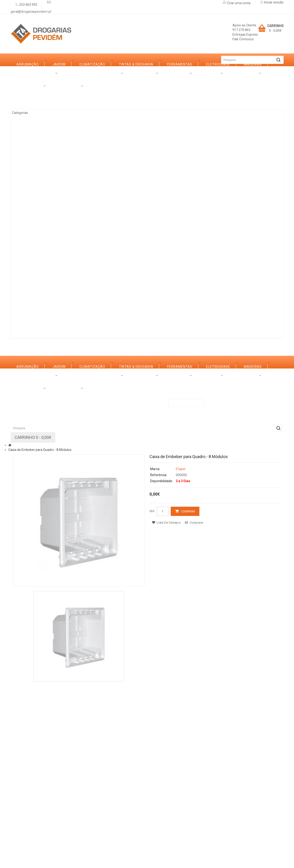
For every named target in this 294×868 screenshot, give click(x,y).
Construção (33, 285)
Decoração (32, 221)
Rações (29, 298)
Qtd (152, 693)
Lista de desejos (166, 704)
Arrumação (33, 94)
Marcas (55, 319)
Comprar (188, 693)
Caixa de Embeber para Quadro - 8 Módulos (40, 632)
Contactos (147, 319)
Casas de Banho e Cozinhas (47, 209)
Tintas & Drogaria (39, 132)
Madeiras (31, 170)
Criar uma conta (238, 3)
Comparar (194, 704)
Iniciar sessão (273, 2)
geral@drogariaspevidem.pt (31, 12)
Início (19, 60)
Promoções (114, 319)
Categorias (27, 72)
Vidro (27, 196)
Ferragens (32, 234)
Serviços (83, 319)
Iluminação (32, 272)
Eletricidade (34, 158)
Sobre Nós (26, 319)
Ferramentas (34, 145)
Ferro (27, 183)
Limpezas (30, 247)
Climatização (34, 119)
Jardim (28, 107)
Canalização (34, 259)
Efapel (181, 651)
